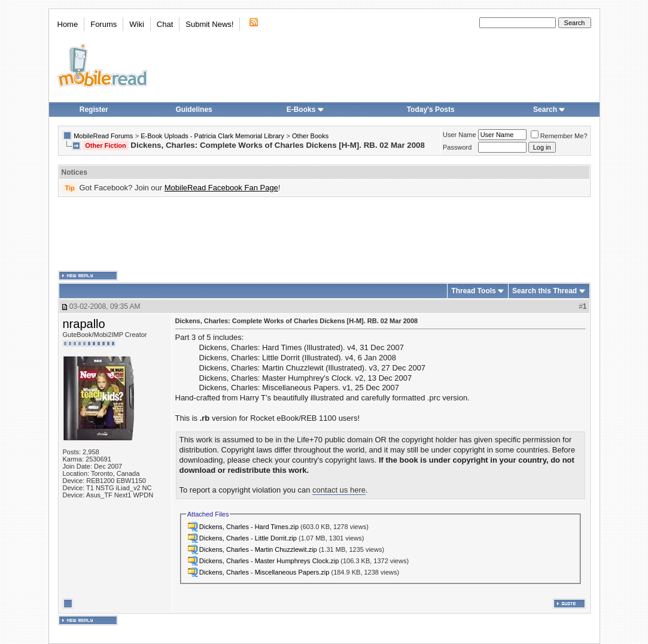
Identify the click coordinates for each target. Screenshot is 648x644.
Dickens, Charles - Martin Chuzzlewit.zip (258, 549)
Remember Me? (559, 136)
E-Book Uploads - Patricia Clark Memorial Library (212, 136)
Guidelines (194, 110)
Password (457, 147)
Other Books (310, 136)
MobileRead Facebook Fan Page (221, 188)
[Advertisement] (324, 234)
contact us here (339, 490)
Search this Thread (544, 291)
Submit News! (209, 24)
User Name (460, 135)
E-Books (305, 110)
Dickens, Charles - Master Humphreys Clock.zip (269, 561)
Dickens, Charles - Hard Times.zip (249, 527)
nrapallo (84, 324)
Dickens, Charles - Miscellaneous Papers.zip (264, 572)
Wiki (137, 24)
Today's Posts (431, 110)
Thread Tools (473, 291)
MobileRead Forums (103, 136)
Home (68, 24)
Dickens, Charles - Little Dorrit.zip (248, 538)
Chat (165, 24)
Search (549, 110)
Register (94, 110)
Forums (104, 24)
